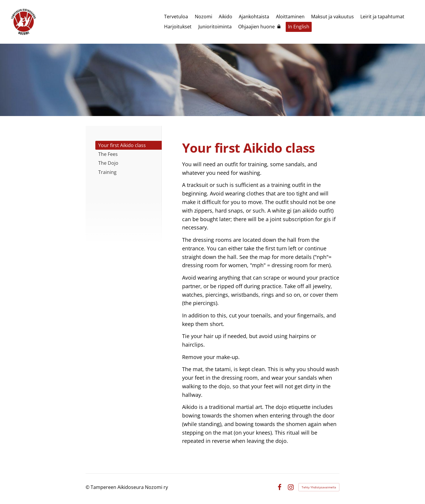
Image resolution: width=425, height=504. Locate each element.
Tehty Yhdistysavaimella (319, 487)
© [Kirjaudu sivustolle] (88, 487)
